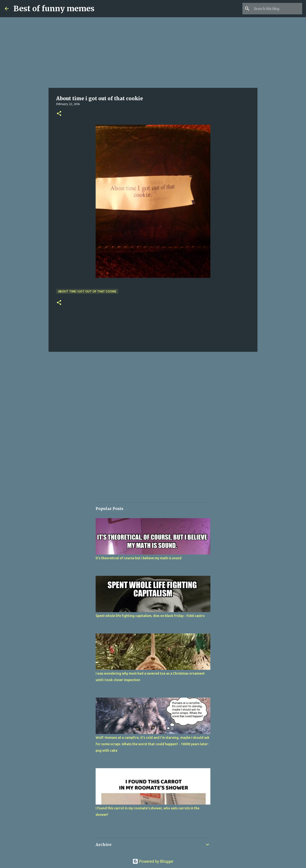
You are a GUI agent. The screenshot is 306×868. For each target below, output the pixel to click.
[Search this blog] (277, 9)
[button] (59, 114)
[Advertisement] (153, 53)
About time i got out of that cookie (87, 291)
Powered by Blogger (153, 861)
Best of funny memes (54, 9)
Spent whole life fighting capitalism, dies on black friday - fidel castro (150, 616)
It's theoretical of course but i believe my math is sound (139, 558)
